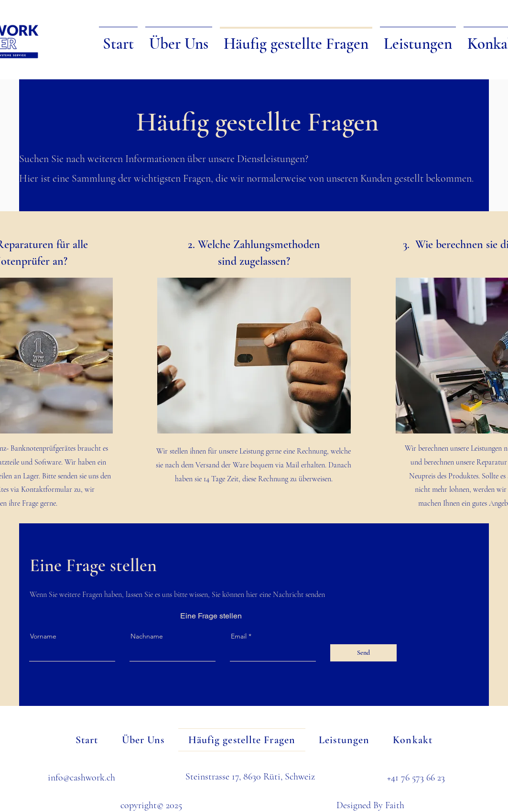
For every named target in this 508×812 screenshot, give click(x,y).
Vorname (43, 636)
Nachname (147, 636)
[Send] (363, 653)
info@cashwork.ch (81, 778)
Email (239, 636)
